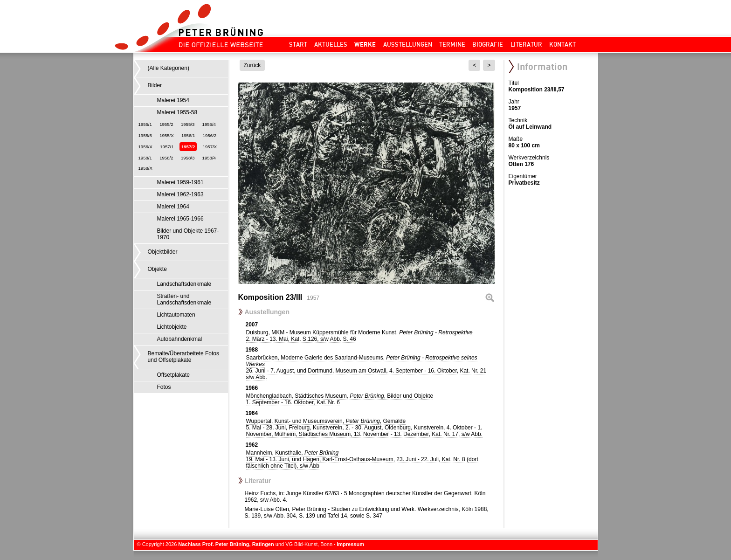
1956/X (145, 147)
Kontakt (562, 44)
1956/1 (188, 135)
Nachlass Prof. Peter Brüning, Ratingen (226, 544)
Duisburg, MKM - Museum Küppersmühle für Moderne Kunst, (359, 336)
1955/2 (166, 124)
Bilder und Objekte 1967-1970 (188, 234)
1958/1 (145, 158)
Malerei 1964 (173, 207)
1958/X (145, 168)
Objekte (157, 269)
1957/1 (167, 147)
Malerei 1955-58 (177, 112)
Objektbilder (163, 252)
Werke (365, 44)
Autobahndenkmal (180, 339)
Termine (452, 44)
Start (298, 44)
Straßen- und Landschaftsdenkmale (184, 299)
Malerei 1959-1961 (180, 182)
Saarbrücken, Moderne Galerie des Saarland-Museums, (366, 367)
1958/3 (188, 158)
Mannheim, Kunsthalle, (362, 459)
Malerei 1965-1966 (180, 219)
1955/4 (209, 124)
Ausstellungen (408, 44)
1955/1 (145, 124)
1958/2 (166, 158)
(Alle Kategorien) (169, 68)
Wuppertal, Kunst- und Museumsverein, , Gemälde (365, 428)
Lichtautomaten (176, 315)
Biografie (488, 44)
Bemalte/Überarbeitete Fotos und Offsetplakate (183, 357)
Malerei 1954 (173, 100)
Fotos (164, 387)
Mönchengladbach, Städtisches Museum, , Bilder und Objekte (340, 399)
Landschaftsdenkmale (184, 284)
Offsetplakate (174, 375)
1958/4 (209, 158)
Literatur (526, 44)
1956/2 (210, 135)
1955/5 (145, 135)
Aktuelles (331, 44)
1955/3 (188, 124)
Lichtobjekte (172, 327)
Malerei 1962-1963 (180, 194)
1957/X (210, 147)
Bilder (155, 85)
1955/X (166, 135)
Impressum (350, 544)
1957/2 (188, 147)
